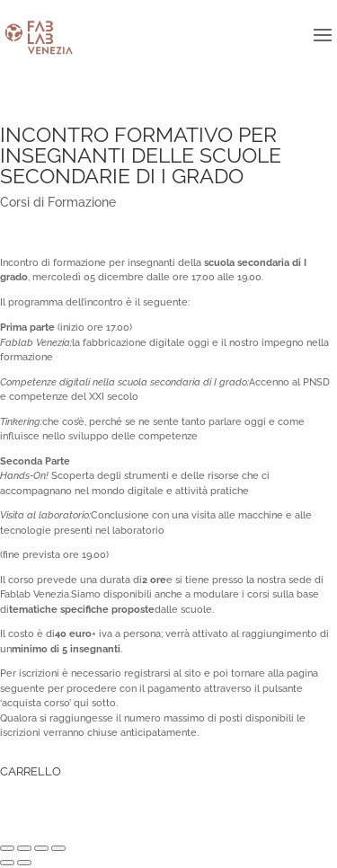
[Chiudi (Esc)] (7, 848)
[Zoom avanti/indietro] (58, 848)
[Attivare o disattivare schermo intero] (41, 848)
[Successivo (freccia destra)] (24, 863)
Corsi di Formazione (58, 202)
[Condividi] (24, 848)
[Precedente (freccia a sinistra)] (7, 863)
